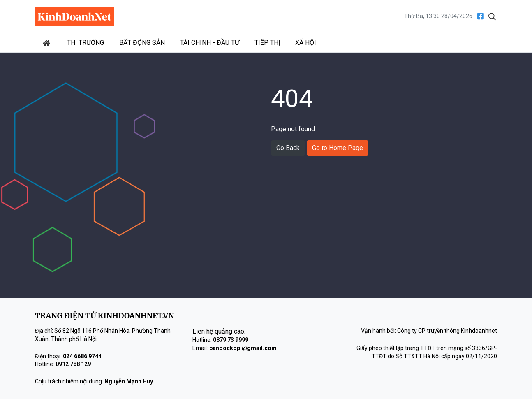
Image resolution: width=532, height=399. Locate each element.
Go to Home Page (338, 148)
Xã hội (306, 43)
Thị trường (86, 43)
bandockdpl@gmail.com (243, 348)
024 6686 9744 (82, 356)
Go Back (288, 148)
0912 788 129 (73, 364)
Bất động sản (142, 43)
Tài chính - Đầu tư (210, 43)
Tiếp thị (267, 43)
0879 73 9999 (231, 340)
